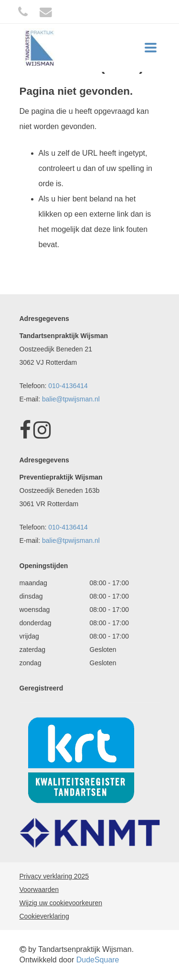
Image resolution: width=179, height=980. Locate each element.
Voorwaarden (39, 890)
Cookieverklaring (44, 916)
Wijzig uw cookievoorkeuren (61, 903)
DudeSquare (98, 960)
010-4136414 (68, 386)
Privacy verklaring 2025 (54, 876)
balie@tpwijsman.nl (71, 399)
